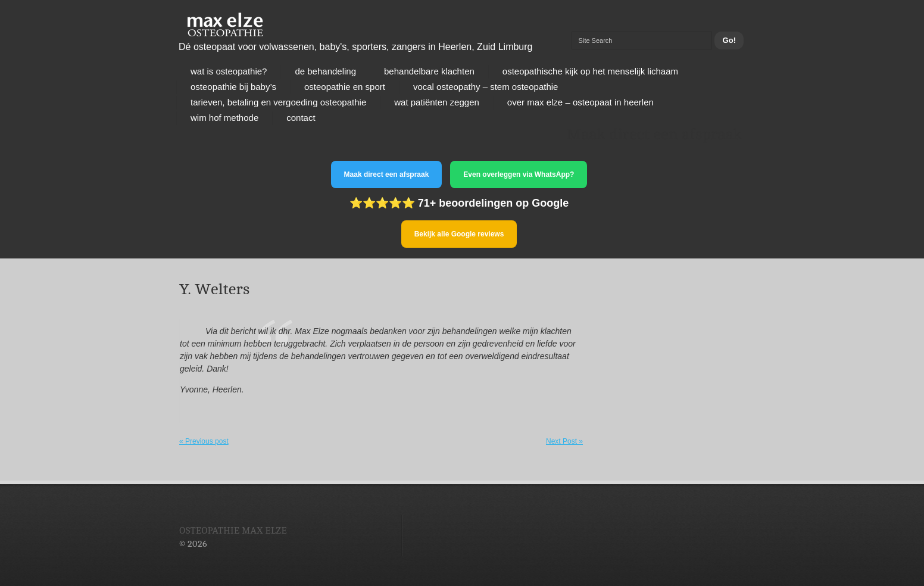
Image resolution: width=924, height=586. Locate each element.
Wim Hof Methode (224, 118)
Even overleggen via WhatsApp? (519, 174)
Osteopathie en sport (345, 87)
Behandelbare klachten (429, 71)
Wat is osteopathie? (229, 71)
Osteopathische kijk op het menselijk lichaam (590, 71)
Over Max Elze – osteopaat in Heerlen (580, 102)
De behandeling (325, 71)
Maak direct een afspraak (387, 174)
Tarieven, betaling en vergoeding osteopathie (278, 102)
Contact (301, 118)
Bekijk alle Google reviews (459, 234)
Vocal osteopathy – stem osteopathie (486, 87)
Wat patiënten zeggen (437, 102)
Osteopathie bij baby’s (233, 87)
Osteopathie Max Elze (233, 531)
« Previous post (204, 441)
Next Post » (564, 441)
